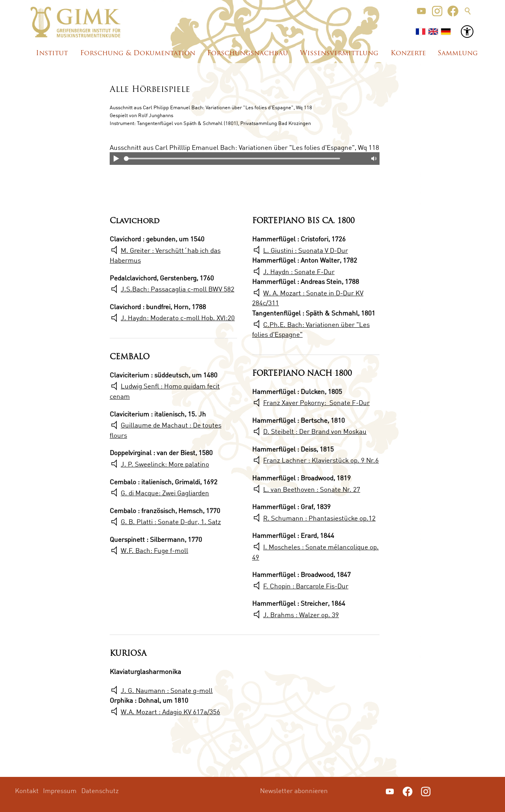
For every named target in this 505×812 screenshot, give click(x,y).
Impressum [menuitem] (60, 791)
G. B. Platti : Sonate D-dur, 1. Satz (171, 522)
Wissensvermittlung (339, 53)
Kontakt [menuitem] (27, 791)
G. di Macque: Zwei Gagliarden (165, 493)
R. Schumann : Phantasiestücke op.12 (319, 518)
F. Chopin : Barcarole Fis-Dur (306, 586)
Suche (468, 11)
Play (116, 159)
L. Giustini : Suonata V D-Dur (306, 250)
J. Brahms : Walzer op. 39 (301, 615)
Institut (52, 53)
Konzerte (408, 53)
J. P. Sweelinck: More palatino (165, 464)
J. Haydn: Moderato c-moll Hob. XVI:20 (178, 318)
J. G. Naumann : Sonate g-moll (167, 690)
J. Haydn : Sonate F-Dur (299, 272)
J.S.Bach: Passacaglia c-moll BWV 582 (178, 289)
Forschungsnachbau (248, 53)
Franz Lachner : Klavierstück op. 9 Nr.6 (321, 460)
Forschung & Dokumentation (138, 53)
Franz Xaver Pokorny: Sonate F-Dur (316, 402)
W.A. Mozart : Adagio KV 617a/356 (170, 712)
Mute (373, 159)
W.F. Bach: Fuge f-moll (154, 550)
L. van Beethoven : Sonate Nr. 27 (312, 489)
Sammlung (458, 53)
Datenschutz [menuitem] (100, 791)
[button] (421, 11)
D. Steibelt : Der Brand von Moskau (315, 431)
